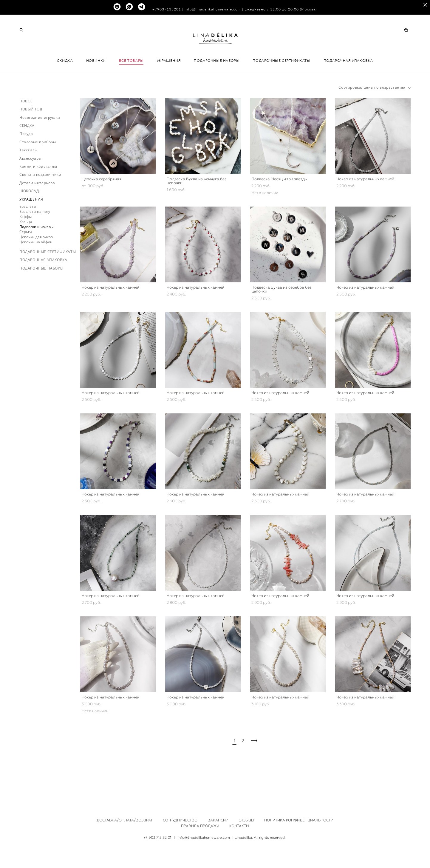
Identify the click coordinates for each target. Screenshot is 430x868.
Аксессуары (30, 184)
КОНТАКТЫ (239, 826)
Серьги (26, 257)
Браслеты (28, 232)
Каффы (25, 242)
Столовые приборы (38, 167)
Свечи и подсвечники (40, 200)
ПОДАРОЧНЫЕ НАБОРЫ (217, 86)
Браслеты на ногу (35, 237)
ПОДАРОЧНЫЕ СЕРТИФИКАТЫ (281, 86)
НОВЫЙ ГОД (31, 135)
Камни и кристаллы (38, 192)
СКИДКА (65, 86)
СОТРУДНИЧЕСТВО (180, 821)
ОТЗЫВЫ (246, 821)
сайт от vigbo (215, 854)
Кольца (26, 247)
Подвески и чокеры (36, 252)
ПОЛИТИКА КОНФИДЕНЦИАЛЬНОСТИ (299, 821)
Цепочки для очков (36, 262)
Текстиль (28, 176)
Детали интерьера (37, 208)
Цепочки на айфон (36, 267)
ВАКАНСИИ (218, 821)
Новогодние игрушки (40, 143)
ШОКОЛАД (29, 217)
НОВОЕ (26, 126)
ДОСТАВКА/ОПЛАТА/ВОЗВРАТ (125, 821)
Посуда (26, 159)
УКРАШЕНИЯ (169, 86)
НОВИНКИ (96, 86)
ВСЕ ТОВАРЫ (131, 86)
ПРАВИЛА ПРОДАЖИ (200, 826)
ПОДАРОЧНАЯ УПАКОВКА (348, 86)
